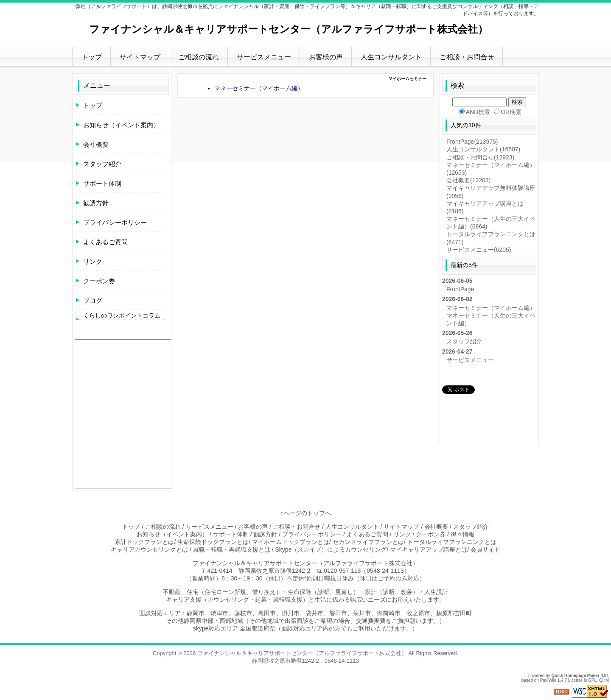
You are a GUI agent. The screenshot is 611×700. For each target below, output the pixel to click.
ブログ (93, 300)
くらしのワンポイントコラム (122, 315)
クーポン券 (99, 281)
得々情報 (462, 534)
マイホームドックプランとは (291, 542)
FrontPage (472, 142)
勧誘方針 (96, 203)
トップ (92, 57)
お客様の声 (326, 57)
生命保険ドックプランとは (213, 542)
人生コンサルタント (391, 57)
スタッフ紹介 (102, 164)
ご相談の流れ (199, 57)
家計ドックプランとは (144, 542)
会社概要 (96, 144)
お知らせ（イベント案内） (121, 125)
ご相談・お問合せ (467, 57)
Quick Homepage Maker (575, 676)
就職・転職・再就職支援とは (232, 549)
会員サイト (485, 549)
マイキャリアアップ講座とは (429, 549)
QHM (604, 680)
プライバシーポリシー (115, 222)
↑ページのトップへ (306, 513)
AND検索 (478, 112)
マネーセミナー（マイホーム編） (259, 88)
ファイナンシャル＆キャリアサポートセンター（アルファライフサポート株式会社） (289, 29)
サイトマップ (140, 57)
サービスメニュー (264, 57)
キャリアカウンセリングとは (149, 549)
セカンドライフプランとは (368, 542)
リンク (93, 261)
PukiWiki (548, 680)
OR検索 (511, 112)
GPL (592, 680)
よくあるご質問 (105, 242)
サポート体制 (102, 183)
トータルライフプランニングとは (452, 542)
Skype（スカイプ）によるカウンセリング (331, 549)
